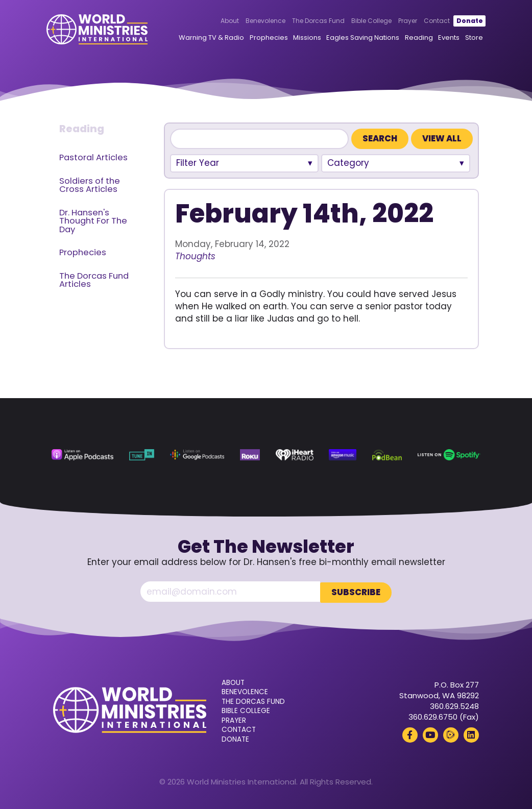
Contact (430, 21)
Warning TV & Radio (205, 38)
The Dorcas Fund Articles (94, 280)
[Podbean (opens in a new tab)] (387, 455)
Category (348, 163)
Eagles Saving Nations (356, 38)
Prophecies (262, 38)
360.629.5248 (454, 705)
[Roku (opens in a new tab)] (250, 455)
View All (442, 139)
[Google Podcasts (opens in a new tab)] (197, 455)
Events (442, 38)
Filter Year (198, 163)
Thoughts (195, 256)
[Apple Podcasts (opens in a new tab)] (82, 455)
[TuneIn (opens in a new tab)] (142, 455)
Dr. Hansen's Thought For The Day (93, 221)
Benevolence (259, 21)
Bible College (365, 21)
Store (467, 38)
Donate (463, 21)
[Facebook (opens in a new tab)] (410, 734)
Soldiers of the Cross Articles (90, 185)
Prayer (401, 21)
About (223, 21)
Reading (412, 38)
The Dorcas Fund (312, 21)
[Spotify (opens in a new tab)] (449, 455)
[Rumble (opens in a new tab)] (451, 734)
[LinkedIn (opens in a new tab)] (471, 734)
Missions (300, 38)
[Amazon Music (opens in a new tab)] (343, 455)
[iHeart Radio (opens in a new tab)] (295, 455)
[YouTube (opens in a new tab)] (430, 734)
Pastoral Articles (93, 157)
